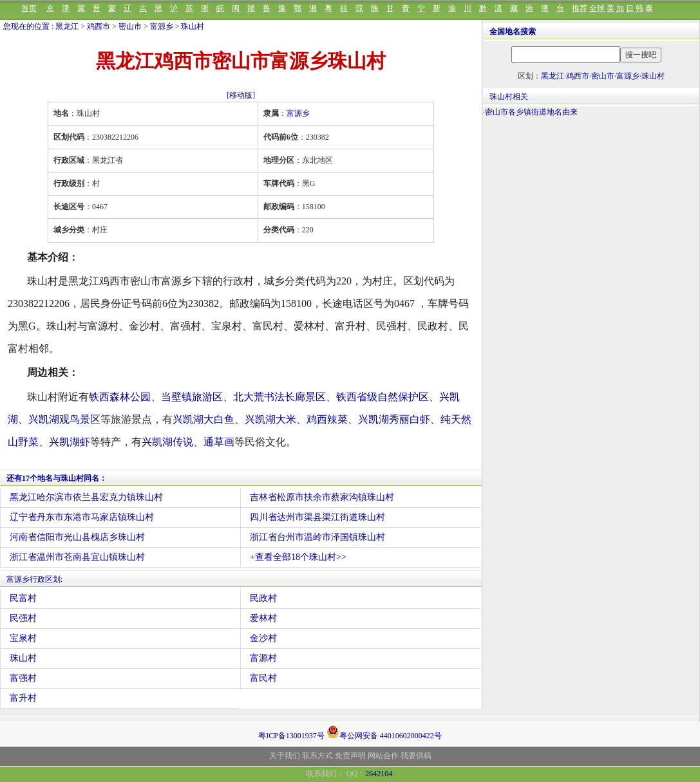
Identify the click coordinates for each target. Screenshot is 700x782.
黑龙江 (67, 26)
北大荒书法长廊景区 (279, 397)
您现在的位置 (26, 26)
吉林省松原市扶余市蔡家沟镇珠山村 (322, 497)
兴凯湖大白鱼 (203, 419)
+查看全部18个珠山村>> (298, 557)
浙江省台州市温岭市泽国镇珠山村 (317, 537)
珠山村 (193, 26)
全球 (597, 8)
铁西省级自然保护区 (383, 397)
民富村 (23, 598)
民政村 (263, 598)
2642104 (379, 774)
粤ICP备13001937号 (291, 736)
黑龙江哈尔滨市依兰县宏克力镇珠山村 (86, 497)
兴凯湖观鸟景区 (64, 419)
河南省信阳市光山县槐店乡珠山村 (77, 537)
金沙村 (263, 638)
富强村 (23, 678)
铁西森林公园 (120, 397)
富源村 (263, 658)
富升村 (23, 698)
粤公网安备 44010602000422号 (384, 732)
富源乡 (162, 26)
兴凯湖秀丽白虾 (394, 419)
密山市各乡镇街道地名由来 (531, 112)
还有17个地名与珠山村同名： (57, 478)
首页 (29, 8)
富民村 (263, 678)
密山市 (130, 26)
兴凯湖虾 (70, 442)
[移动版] (241, 95)
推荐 (580, 8)
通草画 (219, 442)
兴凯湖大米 (270, 419)
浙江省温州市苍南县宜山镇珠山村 (77, 557)
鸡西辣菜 (327, 419)
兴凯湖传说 (167, 442)
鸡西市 (99, 26)
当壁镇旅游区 (192, 397)
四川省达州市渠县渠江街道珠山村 (317, 517)
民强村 (23, 618)
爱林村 (263, 618)
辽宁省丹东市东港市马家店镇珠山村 (82, 517)
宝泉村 (23, 638)
